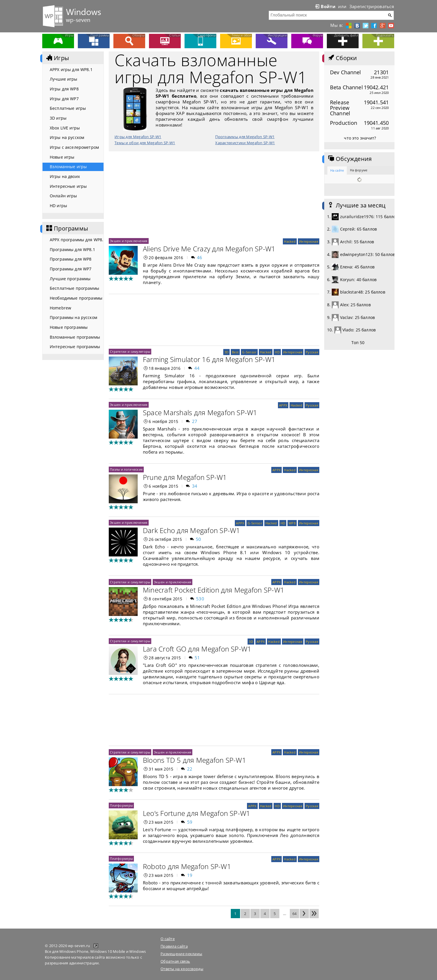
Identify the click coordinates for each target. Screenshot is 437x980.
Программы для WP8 (71, 259)
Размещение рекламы (181, 954)
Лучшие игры (64, 79)
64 (295, 914)
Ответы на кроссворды (182, 969)
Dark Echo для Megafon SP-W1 (191, 530)
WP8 (292, 523)
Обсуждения (349, 159)
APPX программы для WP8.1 (77, 240)
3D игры (58, 118)
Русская (312, 352)
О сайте (168, 939)
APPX (283, 405)
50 (199, 539)
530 (200, 599)
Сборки (342, 58)
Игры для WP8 (64, 89)
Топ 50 (358, 343)
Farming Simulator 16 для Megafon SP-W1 (209, 359)
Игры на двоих (65, 176)
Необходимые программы (76, 298)
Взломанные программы (75, 337)
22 (190, 769)
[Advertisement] (214, 195)
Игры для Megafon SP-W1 (138, 137)
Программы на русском (73, 317)
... (285, 914)
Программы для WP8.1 (72, 249)
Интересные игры (68, 186)
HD (277, 352)
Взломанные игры (68, 167)
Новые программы (69, 327)
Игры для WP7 (64, 99)
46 (200, 257)
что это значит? (360, 138)
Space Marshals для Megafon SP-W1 (200, 412)
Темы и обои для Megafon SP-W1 (145, 143)
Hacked (290, 241)
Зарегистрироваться (372, 6)
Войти (325, 6)
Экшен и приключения (129, 241)
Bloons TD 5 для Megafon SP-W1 (194, 760)
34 (195, 486)
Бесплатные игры (68, 108)
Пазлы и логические (126, 469)
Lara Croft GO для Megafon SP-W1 (197, 649)
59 (190, 822)
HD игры (58, 206)
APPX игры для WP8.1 (71, 69)
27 (195, 421)
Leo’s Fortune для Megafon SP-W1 (197, 813)
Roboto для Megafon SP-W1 (187, 866)
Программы (67, 229)
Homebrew (60, 308)
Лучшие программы (70, 279)
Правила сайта (174, 946)
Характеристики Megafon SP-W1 (245, 143)
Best (235, 352)
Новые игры (62, 157)
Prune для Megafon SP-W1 (185, 477)
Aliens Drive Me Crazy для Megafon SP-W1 (209, 249)
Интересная (309, 241)
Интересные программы (75, 347)
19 (190, 875)
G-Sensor (249, 352)
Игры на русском (67, 137)
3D (227, 352)
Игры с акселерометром (74, 147)
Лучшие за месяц (356, 205)
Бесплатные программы (74, 288)
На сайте (337, 170)
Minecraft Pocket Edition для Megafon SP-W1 (214, 590)
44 (197, 368)
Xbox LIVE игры (65, 128)
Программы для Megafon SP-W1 (245, 137)
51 (197, 658)
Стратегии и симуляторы (130, 351)
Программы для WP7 (71, 269)
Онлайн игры (63, 196)
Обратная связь (175, 961)
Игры (57, 58)
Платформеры (121, 805)
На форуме (359, 170)
